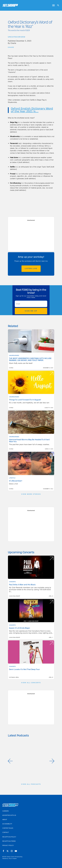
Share (11, 47)
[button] (10, 761)
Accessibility (7, 824)
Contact (6, 833)
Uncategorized (17, 37)
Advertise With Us (9, 815)
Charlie (13, 43)
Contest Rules (8, 828)
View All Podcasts (31, 784)
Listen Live (31, 269)
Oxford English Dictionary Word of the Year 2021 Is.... (32, 110)
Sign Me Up (31, 311)
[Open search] (57, 5)
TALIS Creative (13, 858)
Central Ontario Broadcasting (15, 857)
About (5, 820)
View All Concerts (31, 683)
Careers (5, 811)
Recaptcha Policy (9, 837)
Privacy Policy (8, 846)
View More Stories (31, 494)
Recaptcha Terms (9, 841)
